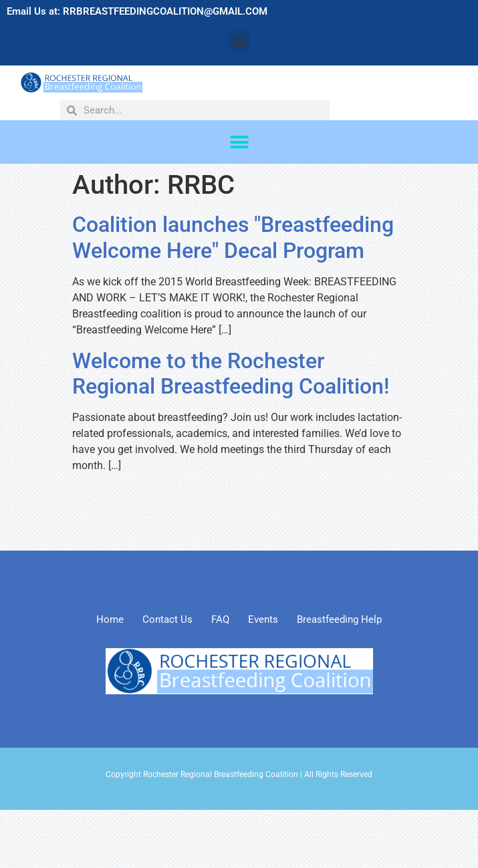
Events (263, 619)
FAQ (220, 619)
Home (110, 619)
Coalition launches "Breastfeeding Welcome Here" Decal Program (233, 237)
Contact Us (167, 619)
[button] (239, 41)
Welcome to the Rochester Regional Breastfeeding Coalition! (231, 374)
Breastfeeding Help (339, 619)
